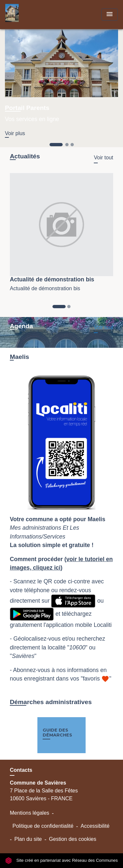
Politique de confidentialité (43, 826)
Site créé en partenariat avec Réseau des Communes (61, 860)
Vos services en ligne (32, 119)
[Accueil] (30, 15)
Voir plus (15, 133)
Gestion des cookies (72, 839)
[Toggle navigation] (110, 15)
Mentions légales (30, 813)
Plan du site (28, 839)
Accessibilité (95, 826)
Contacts (21, 770)
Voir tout (103, 158)
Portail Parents (27, 108)
